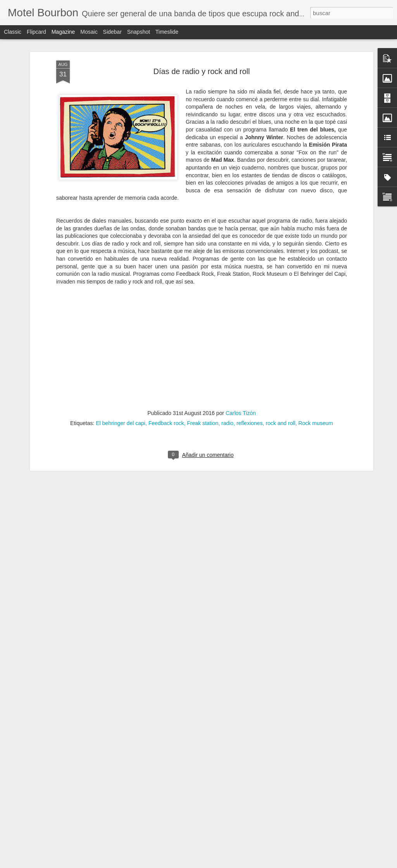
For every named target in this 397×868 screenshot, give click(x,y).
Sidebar (112, 32)
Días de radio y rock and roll (201, 71)
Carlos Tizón (241, 413)
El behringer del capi (121, 423)
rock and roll (280, 423)
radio (227, 423)
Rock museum (315, 423)
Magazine (63, 32)
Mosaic (89, 32)
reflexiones (250, 423)
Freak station (203, 423)
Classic (13, 32)
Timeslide (167, 32)
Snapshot (139, 32)
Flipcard (36, 32)
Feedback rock (166, 423)
